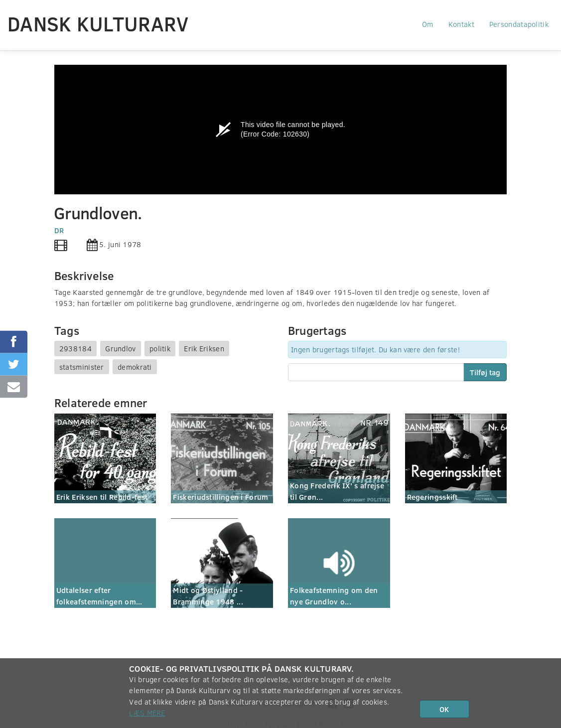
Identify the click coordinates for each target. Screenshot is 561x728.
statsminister (82, 367)
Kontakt (461, 24)
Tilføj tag (485, 372)
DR (59, 230)
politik (160, 348)
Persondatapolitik (519, 24)
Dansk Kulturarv (98, 23)
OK (444, 709)
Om (428, 24)
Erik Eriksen (204, 348)
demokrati (135, 367)
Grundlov (120, 348)
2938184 (75, 348)
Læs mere (147, 713)
